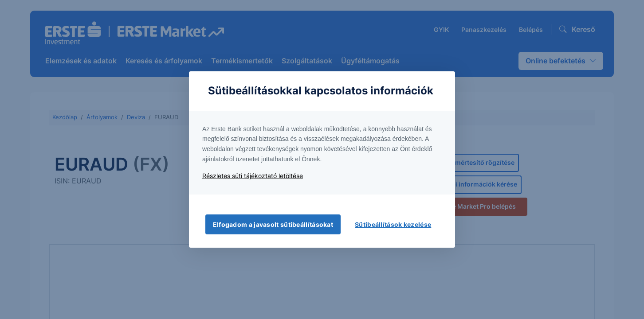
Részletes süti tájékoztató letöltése (253, 176)
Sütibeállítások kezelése (393, 224)
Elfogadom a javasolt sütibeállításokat (273, 224)
